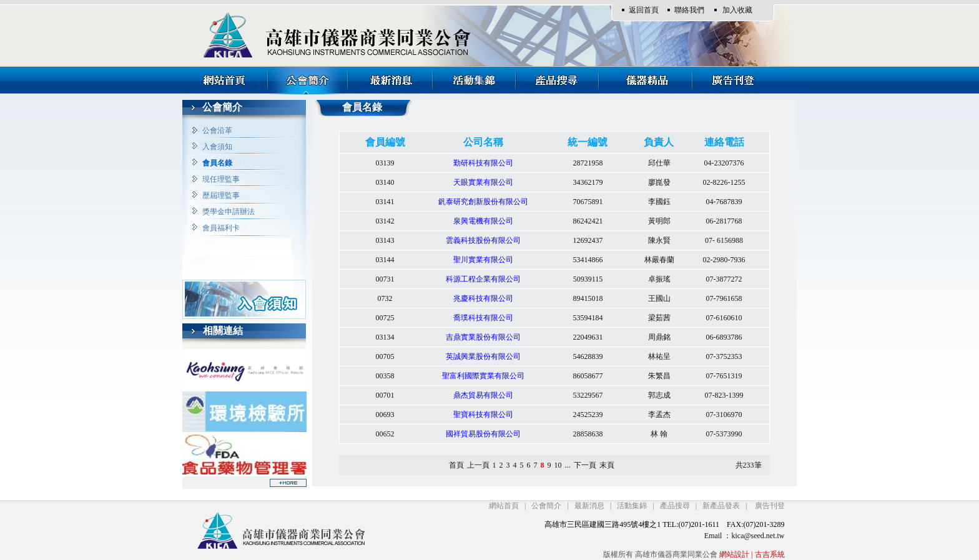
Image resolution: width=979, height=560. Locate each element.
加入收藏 (737, 10)
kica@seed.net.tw (758, 536)
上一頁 (478, 465)
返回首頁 (644, 10)
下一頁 (585, 465)
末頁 (607, 465)
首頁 (456, 465)
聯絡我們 (689, 10)
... (568, 465)
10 (558, 465)
